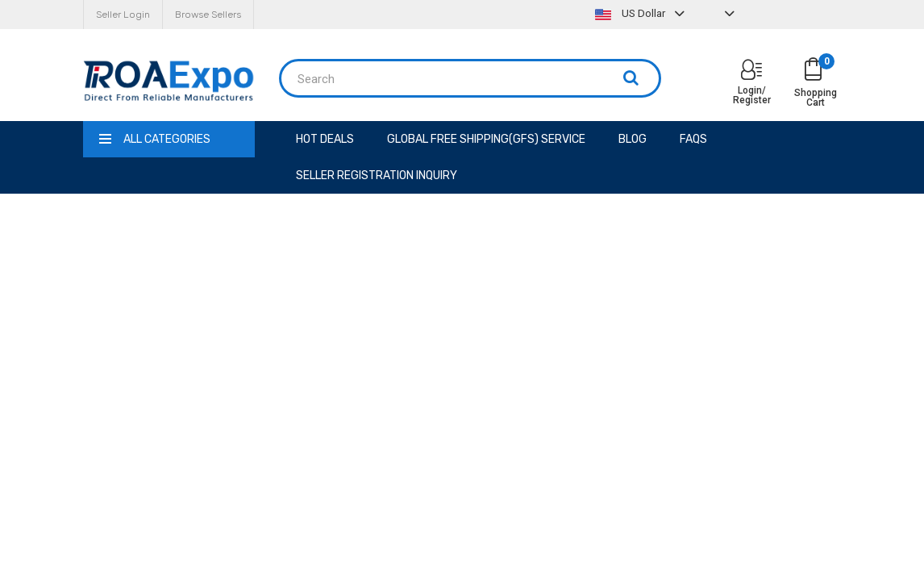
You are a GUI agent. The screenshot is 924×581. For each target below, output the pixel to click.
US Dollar (642, 13)
